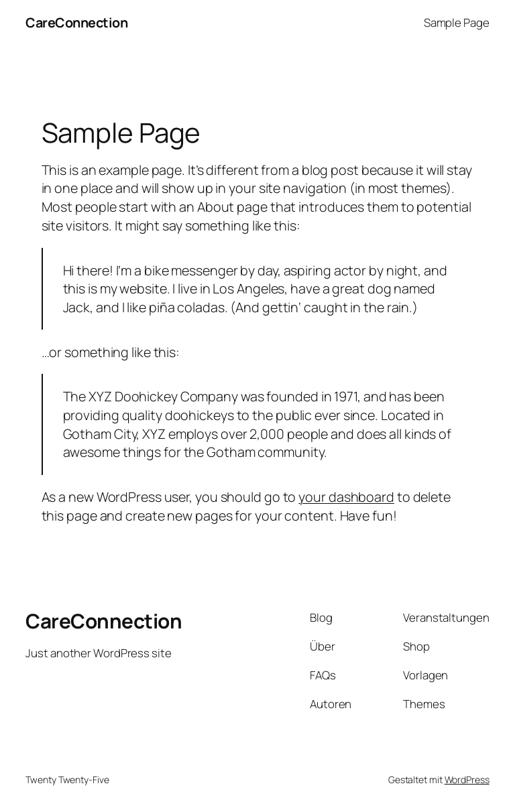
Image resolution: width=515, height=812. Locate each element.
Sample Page (457, 22)
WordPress (467, 780)
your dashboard (346, 497)
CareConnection (76, 22)
